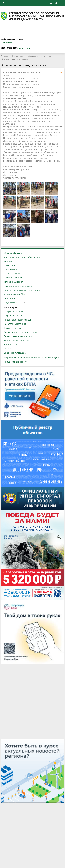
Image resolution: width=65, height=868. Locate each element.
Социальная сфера (13, 302)
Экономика (9, 298)
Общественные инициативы (18, 336)
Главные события (12, 274)
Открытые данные (13, 316)
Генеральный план (13, 311)
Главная (4, 56)
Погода (7, 349)
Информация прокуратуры (17, 320)
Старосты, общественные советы (20, 332)
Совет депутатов (12, 269)
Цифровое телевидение (16, 353)
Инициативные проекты (16, 362)
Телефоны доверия (13, 282)
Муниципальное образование (26, 56)
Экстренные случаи (13, 278)
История (8, 261)
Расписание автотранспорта (18, 286)
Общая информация (14, 253)
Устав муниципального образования (22, 257)
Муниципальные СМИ (15, 294)
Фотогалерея (49, 56)
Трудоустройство (12, 328)
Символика (9, 265)
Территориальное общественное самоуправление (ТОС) (32, 358)
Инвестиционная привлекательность (22, 290)
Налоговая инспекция (15, 324)
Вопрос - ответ (11, 345)
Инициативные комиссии (16, 340)
